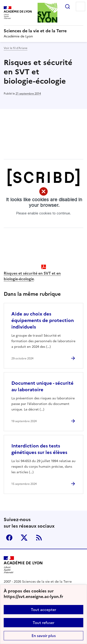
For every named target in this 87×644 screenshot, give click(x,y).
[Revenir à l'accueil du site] (23, 565)
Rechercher (68, 7)
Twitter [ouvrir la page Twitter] (24, 538)
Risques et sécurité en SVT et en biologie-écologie (32, 276)
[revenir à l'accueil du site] (43, 31)
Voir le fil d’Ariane (16, 48)
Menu (81, 7)
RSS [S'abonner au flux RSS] (39, 538)
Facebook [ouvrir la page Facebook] (9, 538)
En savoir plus (44, 636)
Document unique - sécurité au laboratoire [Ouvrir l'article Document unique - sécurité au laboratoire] (42, 386)
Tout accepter (43, 610)
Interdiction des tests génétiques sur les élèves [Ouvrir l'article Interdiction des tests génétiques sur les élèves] (39, 449)
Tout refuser (43, 623)
